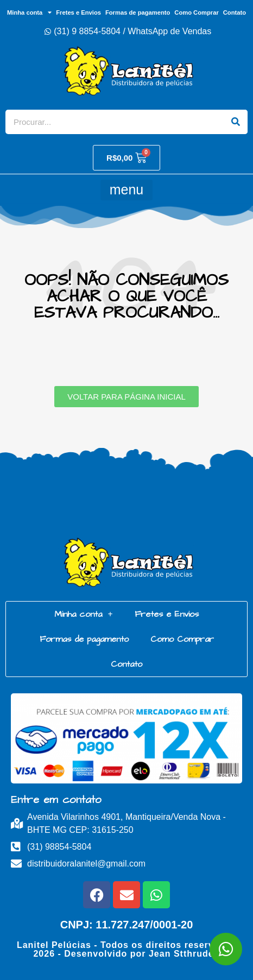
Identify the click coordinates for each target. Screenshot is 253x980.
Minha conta (29, 12)
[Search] (235, 122)
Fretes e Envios (78, 12)
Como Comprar (196, 12)
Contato (235, 12)
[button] (126, 190)
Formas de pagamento (138, 12)
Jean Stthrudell (184, 954)
